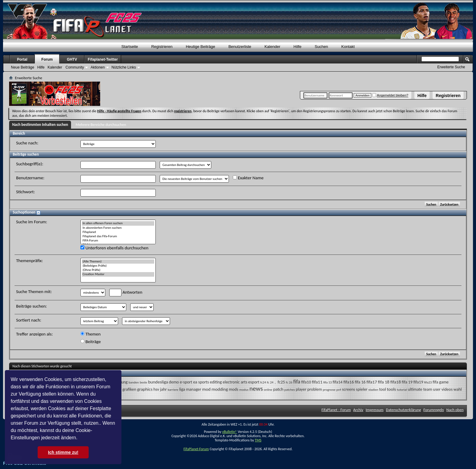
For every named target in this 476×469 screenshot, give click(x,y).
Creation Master (118, 274)
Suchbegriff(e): (30, 164)
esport (254, 382)
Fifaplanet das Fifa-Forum (118, 236)
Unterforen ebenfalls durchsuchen (114, 248)
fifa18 (396, 382)
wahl (458, 389)
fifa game (440, 382)
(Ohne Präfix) (118, 270)
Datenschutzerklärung (403, 410)
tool (383, 389)
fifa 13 (328, 382)
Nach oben (455, 410)
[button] (80, 438)
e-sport (186, 382)
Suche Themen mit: (34, 292)
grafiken (129, 389)
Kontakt (348, 47)
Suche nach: (27, 143)
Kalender (272, 47)
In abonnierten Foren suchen (118, 228)
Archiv (358, 410)
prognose (329, 390)
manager (194, 389)
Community (75, 67)
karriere (173, 390)
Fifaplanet (118, 232)
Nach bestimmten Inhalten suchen (40, 125)
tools (391, 389)
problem (314, 389)
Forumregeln (434, 410)
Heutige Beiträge (201, 47)
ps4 (339, 390)
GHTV (72, 59)
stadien (373, 390)
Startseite (130, 47)
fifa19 (418, 382)
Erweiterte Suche (451, 67)
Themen (90, 334)
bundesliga (158, 382)
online (268, 390)
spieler (362, 389)
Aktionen (98, 67)
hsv (156, 389)
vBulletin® (230, 432)
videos (447, 389)
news (256, 389)
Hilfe (422, 96)
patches (290, 390)
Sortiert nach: (29, 320)
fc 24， (272, 382)
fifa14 (338, 382)
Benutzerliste (240, 47)
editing (216, 382)
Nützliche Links (124, 67)
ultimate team (420, 389)
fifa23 (428, 382)
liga (182, 389)
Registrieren (448, 96)
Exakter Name (248, 178)
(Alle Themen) (118, 261)
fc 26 (289, 382)
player (301, 389)
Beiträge (91, 342)
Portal (22, 59)
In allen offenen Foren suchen (118, 223)
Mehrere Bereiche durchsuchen (101, 125)
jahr (163, 389)
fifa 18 (384, 382)
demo (174, 382)
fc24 (263, 382)
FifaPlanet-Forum (196, 449)
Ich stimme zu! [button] (63, 452)
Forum (47, 59)
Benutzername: (30, 178)
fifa (297, 382)
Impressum (375, 410)
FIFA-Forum (118, 241)
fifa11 (317, 382)
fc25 (281, 382)
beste (143, 382)
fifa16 (349, 382)
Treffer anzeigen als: (34, 334)
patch (278, 389)
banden (134, 382)
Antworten (126, 293)
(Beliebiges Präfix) (118, 266)
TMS (258, 440)
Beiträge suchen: (31, 306)
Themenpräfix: (29, 261)
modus (244, 390)
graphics (145, 389)
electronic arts (235, 382)
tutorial (402, 390)
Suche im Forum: (32, 222)
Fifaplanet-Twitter (103, 59)
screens (349, 389)
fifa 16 (360, 382)
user (437, 389)
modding (220, 389)
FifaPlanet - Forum (336, 410)
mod (206, 389)
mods (234, 389)
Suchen (321, 47)
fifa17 (372, 382)
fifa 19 (407, 382)
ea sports (201, 382)
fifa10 (306, 382)
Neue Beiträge (23, 67)
